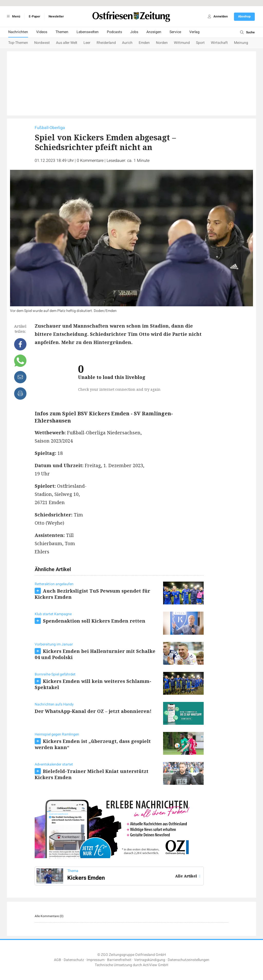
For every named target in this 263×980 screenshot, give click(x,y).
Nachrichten (18, 32)
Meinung (241, 43)
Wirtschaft (219, 43)
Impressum (96, 960)
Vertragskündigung (150, 960)
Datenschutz (74, 960)
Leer (87, 43)
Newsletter (56, 16)
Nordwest (42, 43)
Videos (42, 32)
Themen (62, 32)
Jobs (134, 32)
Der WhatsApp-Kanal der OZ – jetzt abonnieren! (93, 711)
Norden (162, 43)
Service (175, 32)
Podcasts (114, 32)
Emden (144, 43)
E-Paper (34, 16)
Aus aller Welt (67, 43)
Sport (200, 43)
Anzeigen (154, 32)
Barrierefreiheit (119, 960)
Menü (13, 16)
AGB (58, 960)
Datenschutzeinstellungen (189, 960)
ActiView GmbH (156, 965)
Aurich (127, 43)
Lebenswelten (88, 32)
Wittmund (182, 43)
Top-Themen (18, 43)
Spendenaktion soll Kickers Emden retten (94, 621)
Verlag (194, 32)
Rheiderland (106, 43)
